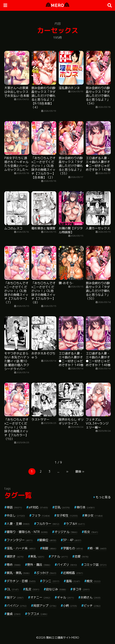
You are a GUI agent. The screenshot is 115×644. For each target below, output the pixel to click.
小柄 (70, 606)
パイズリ (67, 565)
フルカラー (48, 524)
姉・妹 (98, 548)
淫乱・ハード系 (21, 548)
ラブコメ (37, 614)
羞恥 (73, 581)
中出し (16, 515)
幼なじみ (56, 589)
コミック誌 (95, 565)
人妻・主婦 (18, 524)
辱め (14, 565)
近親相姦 (73, 573)
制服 (49, 548)
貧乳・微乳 (18, 573)
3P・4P (72, 540)
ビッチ (92, 606)
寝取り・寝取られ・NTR (27, 532)
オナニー (40, 597)
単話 (14, 507)
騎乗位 (48, 540)
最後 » (80, 471)
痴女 (94, 581)
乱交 (32, 589)
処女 (91, 532)
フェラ (41, 515)
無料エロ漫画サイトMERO (63, 638)
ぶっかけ (46, 573)
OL (13, 589)
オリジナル (66, 532)
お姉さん (91, 597)
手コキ (81, 589)
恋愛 (82, 556)
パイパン (17, 606)
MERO (57, 5)
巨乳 (62, 507)
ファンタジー (20, 540)
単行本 (86, 507)
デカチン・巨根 (21, 581)
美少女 (94, 515)
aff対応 (38, 507)
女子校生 (67, 515)
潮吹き (15, 556)
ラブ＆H (75, 524)
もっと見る (103, 497)
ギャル (65, 597)
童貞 (14, 614)
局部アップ (45, 606)
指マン (15, 597)
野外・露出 (39, 565)
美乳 (37, 556)
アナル (59, 556)
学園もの (73, 548)
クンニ (51, 581)
